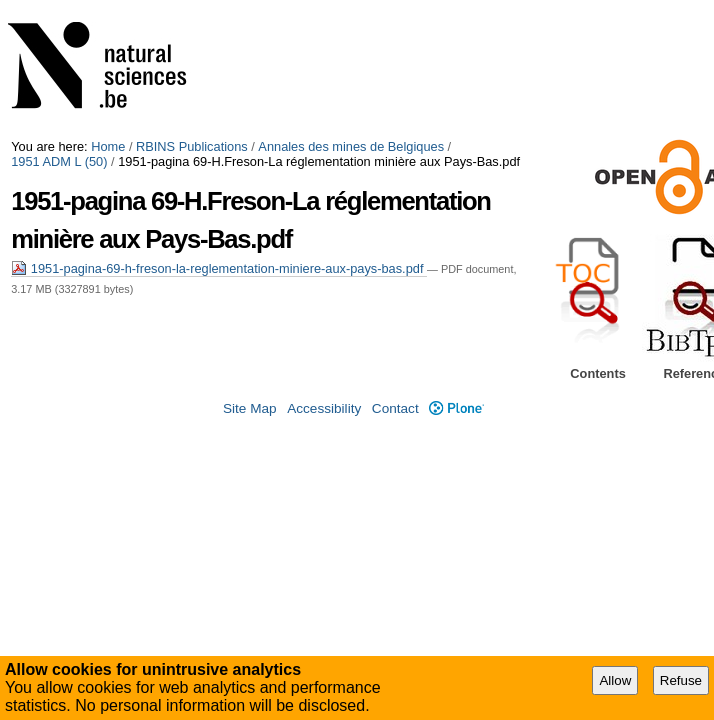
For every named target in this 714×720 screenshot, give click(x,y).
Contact (395, 408)
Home (108, 146)
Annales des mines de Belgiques (351, 146)
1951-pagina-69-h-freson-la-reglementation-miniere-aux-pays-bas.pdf (219, 268)
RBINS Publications (192, 146)
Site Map (250, 408)
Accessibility (324, 408)
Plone (456, 408)
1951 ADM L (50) (59, 161)
